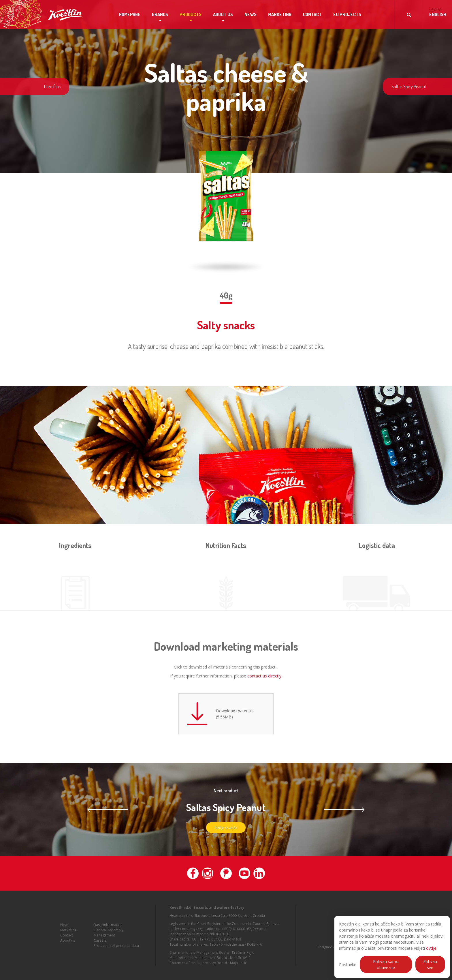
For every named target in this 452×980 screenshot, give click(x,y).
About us (223, 14)
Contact (312, 14)
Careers (100, 943)
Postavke (348, 965)
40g (226, 295)
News (251, 14)
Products (191, 14)
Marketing (280, 14)
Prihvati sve (430, 964)
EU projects (347, 14)
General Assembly (109, 933)
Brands (160, 14)
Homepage (130, 14)
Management (104, 938)
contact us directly (264, 676)
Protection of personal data (116, 948)
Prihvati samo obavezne (386, 964)
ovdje (431, 948)
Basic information (108, 928)
